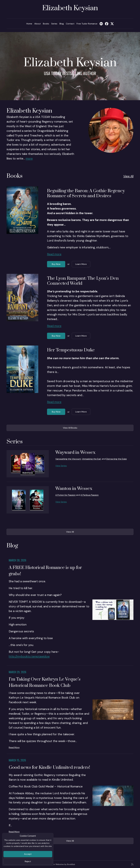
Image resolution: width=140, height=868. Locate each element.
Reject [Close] (28, 861)
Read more (54, 254)
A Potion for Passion (65, 495)
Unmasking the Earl (91, 459)
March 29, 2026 (17, 672)
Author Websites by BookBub (62, 864)
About (38, 24)
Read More (14, 747)
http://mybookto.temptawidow (29, 656)
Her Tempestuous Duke (71, 350)
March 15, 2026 (17, 760)
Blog (62, 24)
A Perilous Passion (90, 495)
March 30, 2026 (17, 560)
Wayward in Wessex (75, 452)
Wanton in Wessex (74, 489)
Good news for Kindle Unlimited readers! (49, 767)
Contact (70, 24)
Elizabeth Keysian (70, 8)
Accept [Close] (28, 854)
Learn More (81, 264)
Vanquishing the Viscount (68, 459)
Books (46, 24)
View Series (61, 466)
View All (128, 176)
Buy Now (56, 264)
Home (29, 24)
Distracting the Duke (116, 459)
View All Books (70, 428)
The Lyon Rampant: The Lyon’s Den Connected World (83, 281)
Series (54, 24)
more (29, 159)
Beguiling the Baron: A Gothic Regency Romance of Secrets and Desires (86, 193)
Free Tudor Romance (87, 24)
